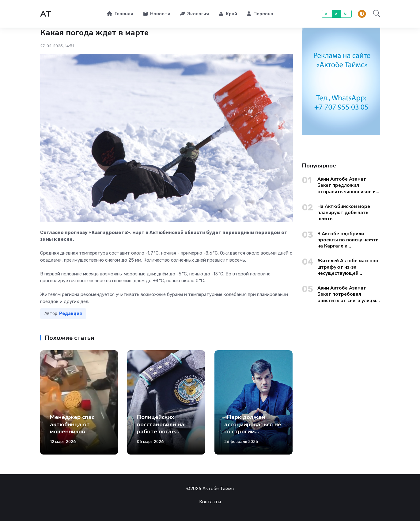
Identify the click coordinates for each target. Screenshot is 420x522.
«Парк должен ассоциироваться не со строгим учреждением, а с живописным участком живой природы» (253, 440)
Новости (157, 14)
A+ (346, 14)
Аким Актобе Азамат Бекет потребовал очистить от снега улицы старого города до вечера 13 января (347, 295)
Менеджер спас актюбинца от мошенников (72, 425)
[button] (375, 14)
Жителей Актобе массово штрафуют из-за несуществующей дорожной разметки (348, 268)
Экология (195, 14)
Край (228, 14)
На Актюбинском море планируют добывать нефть (344, 214)
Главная (120, 14)
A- (327, 14)
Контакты (210, 503)
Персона (260, 14)
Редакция (70, 315)
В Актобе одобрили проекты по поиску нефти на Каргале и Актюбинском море (348, 241)
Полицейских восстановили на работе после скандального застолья (161, 432)
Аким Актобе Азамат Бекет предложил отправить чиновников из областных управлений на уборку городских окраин (348, 186)
